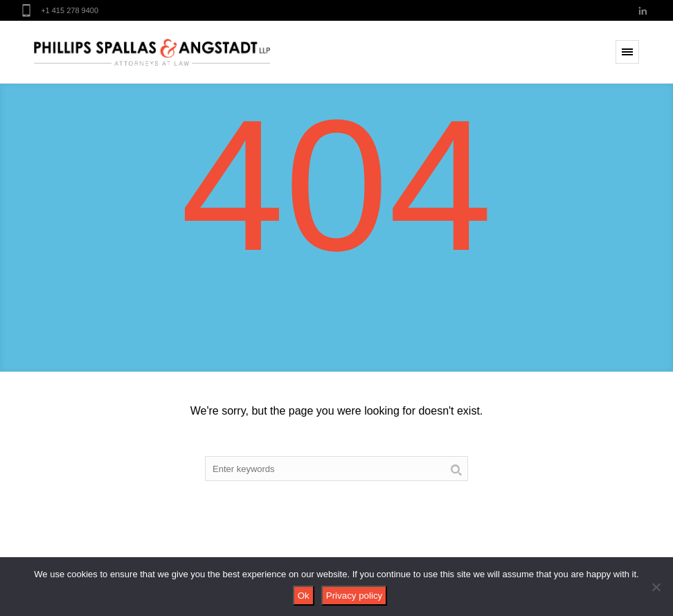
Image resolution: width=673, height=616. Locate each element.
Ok (304, 596)
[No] (656, 587)
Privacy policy (354, 596)
